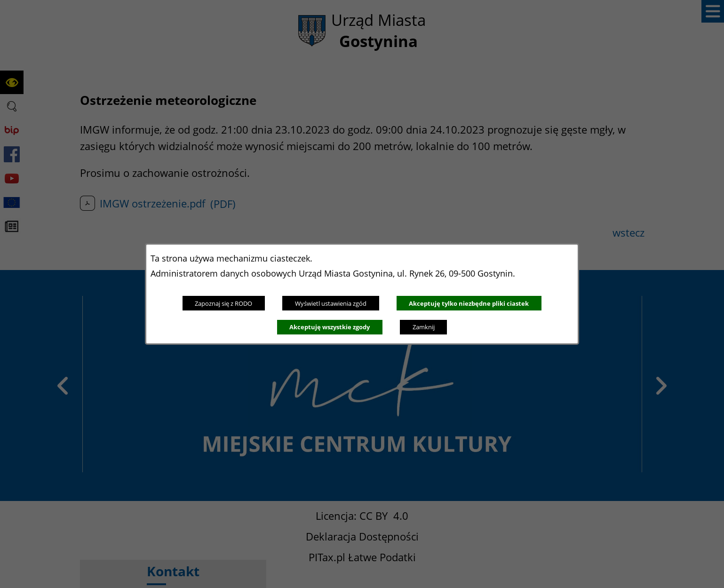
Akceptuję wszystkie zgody (330, 327)
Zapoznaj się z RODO (223, 303)
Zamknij (424, 327)
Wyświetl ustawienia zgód (331, 303)
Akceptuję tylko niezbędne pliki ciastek (469, 303)
